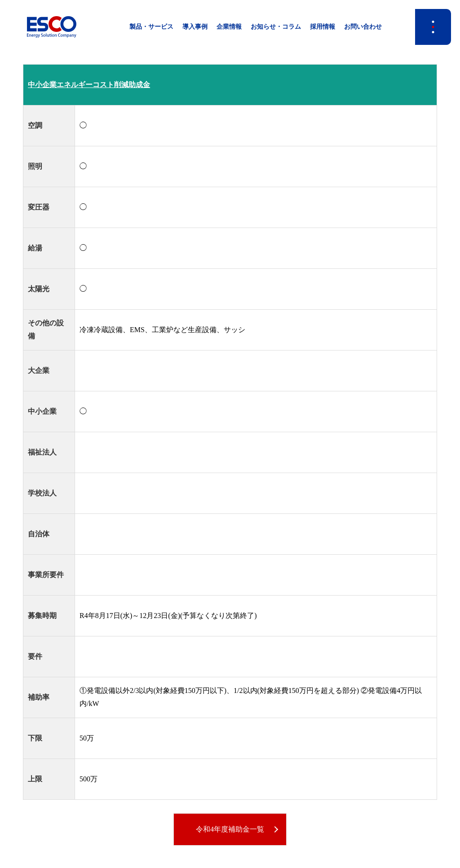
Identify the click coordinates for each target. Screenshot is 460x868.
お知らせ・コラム (276, 27)
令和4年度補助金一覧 (230, 829)
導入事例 (195, 27)
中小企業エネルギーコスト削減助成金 (89, 85)
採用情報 (323, 27)
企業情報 (229, 27)
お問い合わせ (363, 27)
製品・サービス (151, 27)
